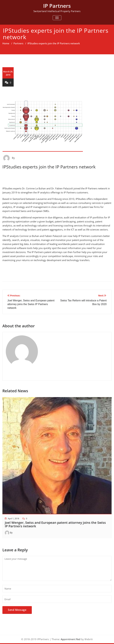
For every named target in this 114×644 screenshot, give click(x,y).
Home (6, 43)
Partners (18, 43)
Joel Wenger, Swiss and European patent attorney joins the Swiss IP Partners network (55, 524)
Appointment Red (70, 639)
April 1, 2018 (13, 519)
